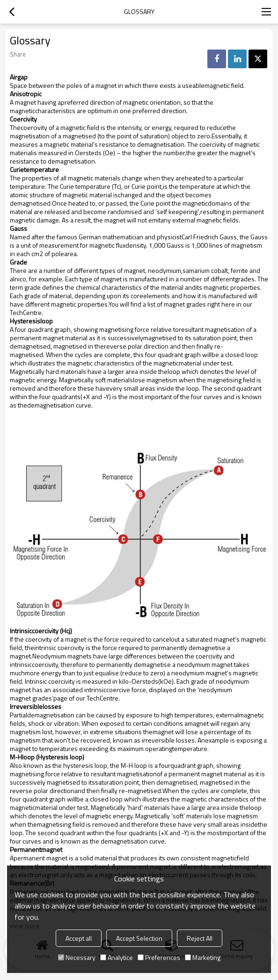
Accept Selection (139, 938)
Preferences (159, 957)
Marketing (203, 957)
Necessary (77, 957)
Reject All (200, 938)
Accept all (79, 938)
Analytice (117, 957)
